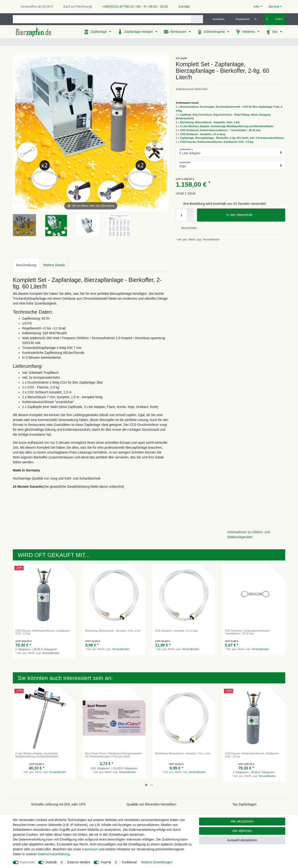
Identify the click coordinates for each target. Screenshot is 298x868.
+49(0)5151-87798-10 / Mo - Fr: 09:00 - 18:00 (133, 7)
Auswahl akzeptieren (242, 840)
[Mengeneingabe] (181, 215)
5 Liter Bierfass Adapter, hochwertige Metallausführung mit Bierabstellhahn (227, 126)
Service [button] (274, 7)
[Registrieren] (240, 19)
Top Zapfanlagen (244, 804)
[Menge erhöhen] (190, 212)
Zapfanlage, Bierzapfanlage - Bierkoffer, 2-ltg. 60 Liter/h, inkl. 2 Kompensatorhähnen (232, 138)
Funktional (129, 862)
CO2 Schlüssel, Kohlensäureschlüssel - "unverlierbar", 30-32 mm (220, 130)
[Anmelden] (217, 19)
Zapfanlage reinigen (139, 32)
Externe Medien (79, 862)
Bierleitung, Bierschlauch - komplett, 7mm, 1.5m (210, 122)
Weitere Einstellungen (157, 862)
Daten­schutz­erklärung (54, 854)
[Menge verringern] (190, 218)
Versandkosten (211, 239)
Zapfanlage (99, 32)
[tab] (26, 265)
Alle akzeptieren (242, 821)
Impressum (90, 849)
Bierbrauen (179, 32)
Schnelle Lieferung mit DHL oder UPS (58, 804)
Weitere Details (54, 265)
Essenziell (28, 862)
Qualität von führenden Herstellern (151, 804)
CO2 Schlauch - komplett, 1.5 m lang (203, 134)
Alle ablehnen (242, 831)
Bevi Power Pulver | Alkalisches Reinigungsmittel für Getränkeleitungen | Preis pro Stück (113, 755)
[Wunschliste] (258, 19)
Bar (275, 32)
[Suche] (197, 19)
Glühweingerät (215, 32)
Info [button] (256, 7)
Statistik (51, 862)
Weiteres (249, 32)
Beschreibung (26, 265)
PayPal (106, 862)
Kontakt (182, 7)
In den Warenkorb (254, 215)
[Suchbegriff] (102, 19)
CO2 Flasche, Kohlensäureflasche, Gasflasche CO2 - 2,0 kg (217, 142)
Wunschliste (187, 228)
